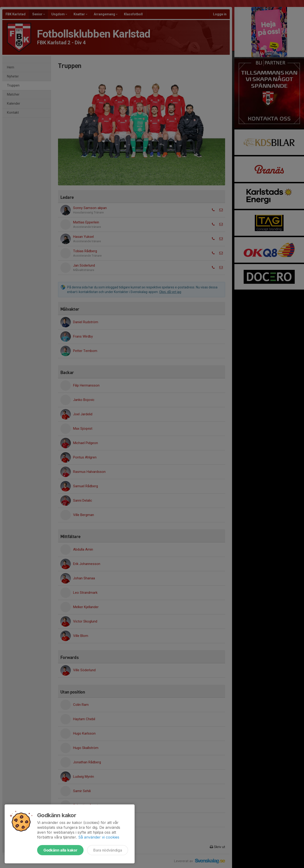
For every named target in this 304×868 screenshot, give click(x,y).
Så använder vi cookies (99, 837)
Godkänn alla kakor (60, 850)
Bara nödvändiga (108, 850)
